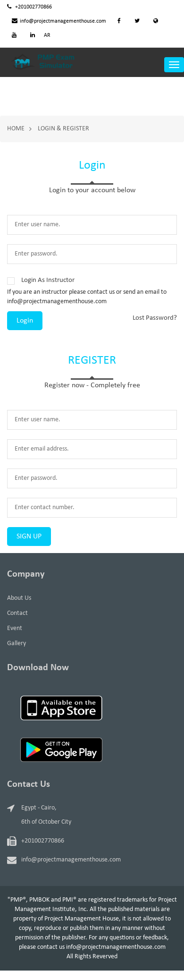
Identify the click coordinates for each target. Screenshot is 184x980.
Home (16, 129)
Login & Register (63, 129)
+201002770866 (29, 7)
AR (47, 35)
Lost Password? (155, 318)
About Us (19, 598)
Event (15, 628)
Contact (17, 613)
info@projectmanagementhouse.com (59, 21)
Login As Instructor (48, 280)
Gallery (17, 643)
